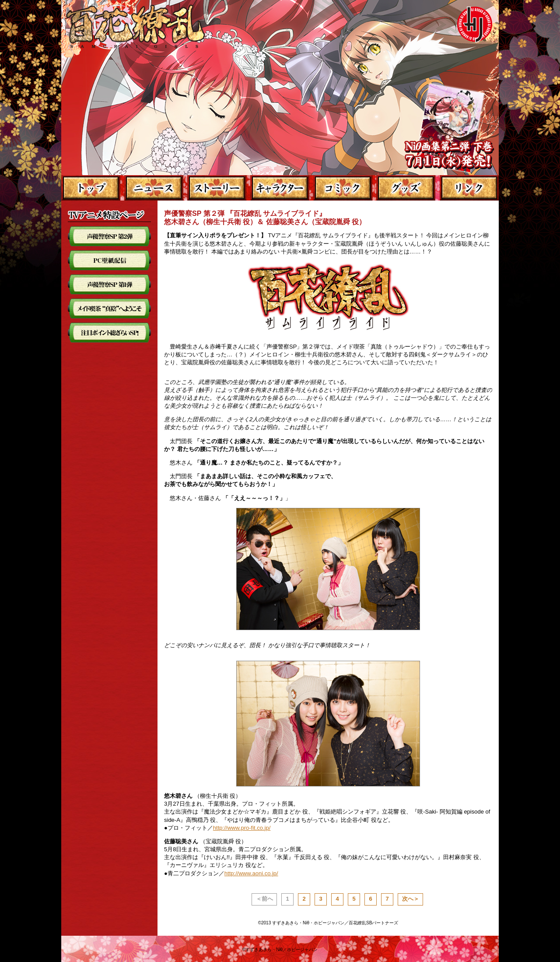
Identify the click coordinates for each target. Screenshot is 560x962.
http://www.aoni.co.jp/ (251, 873)
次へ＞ (411, 899)
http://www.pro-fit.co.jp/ (242, 828)
